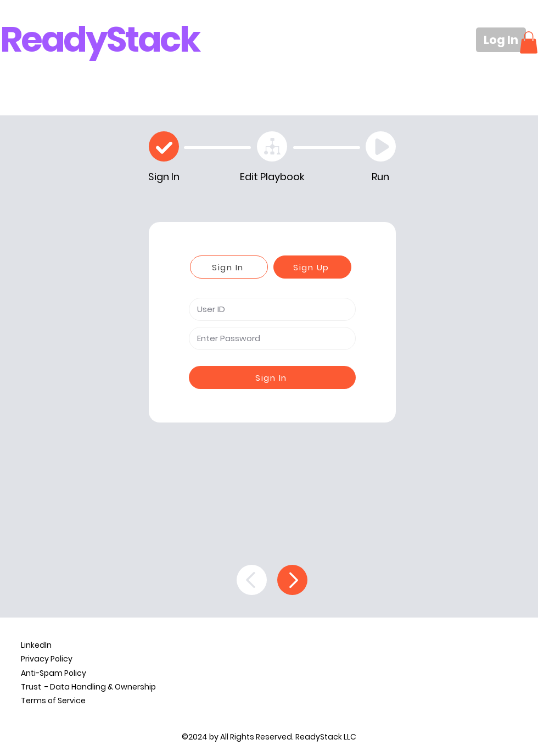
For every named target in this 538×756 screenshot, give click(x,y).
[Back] (252, 580)
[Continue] (292, 580)
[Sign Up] (312, 267)
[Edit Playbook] (272, 146)
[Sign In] (229, 267)
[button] (529, 43)
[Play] (381, 146)
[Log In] (501, 40)
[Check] (164, 146)
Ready (53, 39)
